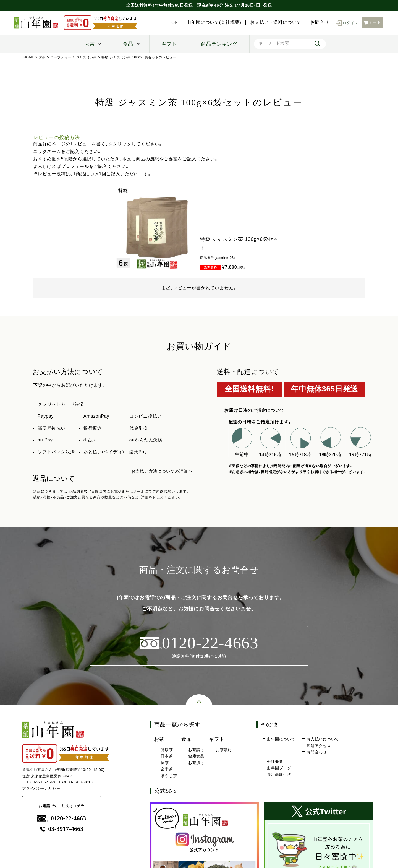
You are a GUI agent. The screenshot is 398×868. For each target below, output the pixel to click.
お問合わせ (317, 752)
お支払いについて (323, 739)
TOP (171, 22)
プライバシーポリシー (41, 789)
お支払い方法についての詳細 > (160, 471)
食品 (128, 44)
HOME (29, 57)
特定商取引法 (279, 775)
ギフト (169, 44)
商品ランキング (219, 44)
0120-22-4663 (62, 819)
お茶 (90, 44)
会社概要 (275, 762)
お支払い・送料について (274, 22)
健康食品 (196, 756)
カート (372, 22)
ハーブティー (61, 57)
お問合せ (318, 22)
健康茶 (167, 750)
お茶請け (196, 750)
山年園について (281, 739)
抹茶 (165, 763)
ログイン (346, 23)
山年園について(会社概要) (212, 22)
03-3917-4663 (43, 782)
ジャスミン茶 (87, 57)
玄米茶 (167, 769)
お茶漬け (196, 763)
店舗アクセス (319, 746)
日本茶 (167, 756)
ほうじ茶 (169, 776)
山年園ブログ (279, 768)
